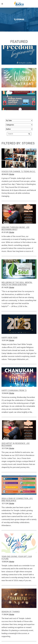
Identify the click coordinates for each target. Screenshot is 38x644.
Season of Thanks (11, 612)
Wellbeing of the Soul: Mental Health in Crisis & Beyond (17, 283)
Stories (12, 174)
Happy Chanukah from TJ (14, 390)
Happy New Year (9, 338)
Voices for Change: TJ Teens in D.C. (19, 171)
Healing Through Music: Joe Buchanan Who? (15, 228)
